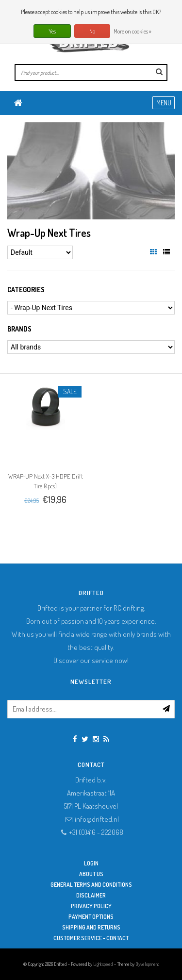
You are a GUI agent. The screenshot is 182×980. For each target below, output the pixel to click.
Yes (52, 31)
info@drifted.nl (97, 819)
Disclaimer (91, 895)
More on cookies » (132, 31)
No (92, 31)
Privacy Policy (91, 906)
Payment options (91, 917)
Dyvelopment (147, 964)
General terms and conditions (91, 885)
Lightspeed (103, 964)
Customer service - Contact (91, 938)
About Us (91, 874)
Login (91, 863)
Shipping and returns (91, 927)
